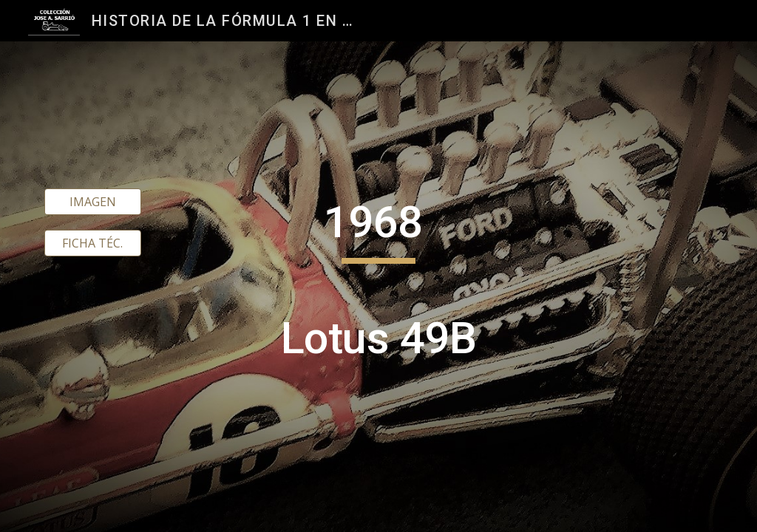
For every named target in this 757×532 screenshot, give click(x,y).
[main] (378, 287)
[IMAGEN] (93, 202)
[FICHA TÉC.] (93, 243)
